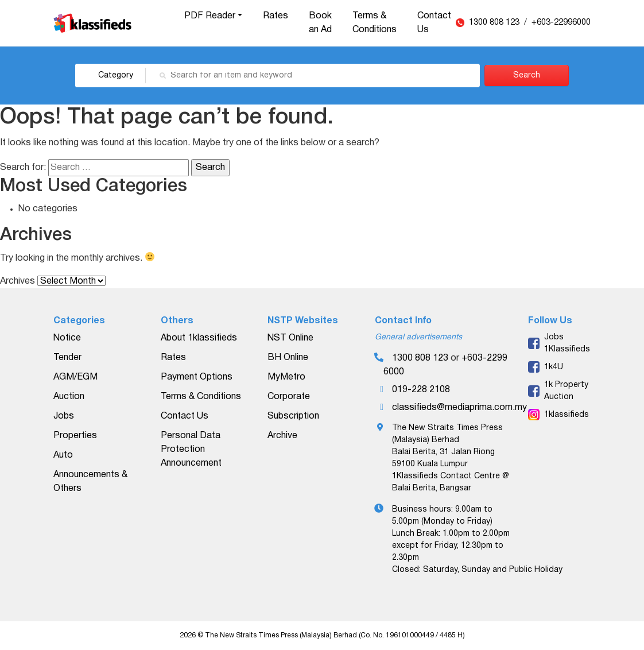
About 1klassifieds (199, 338)
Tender (67, 358)
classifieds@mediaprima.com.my (459, 408)
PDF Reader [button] (210, 16)
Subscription (293, 416)
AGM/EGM (75, 377)
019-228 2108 (421, 390)
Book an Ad (320, 23)
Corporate (289, 397)
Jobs (64, 416)
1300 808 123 (495, 23)
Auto (63, 455)
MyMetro (286, 377)
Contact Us (434, 23)
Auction (69, 397)
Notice (67, 338)
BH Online (288, 358)
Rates (276, 16)
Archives (18, 281)
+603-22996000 (561, 23)
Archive (282, 436)
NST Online (290, 338)
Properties (75, 436)
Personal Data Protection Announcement (191, 450)
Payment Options (197, 377)
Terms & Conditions (375, 23)
